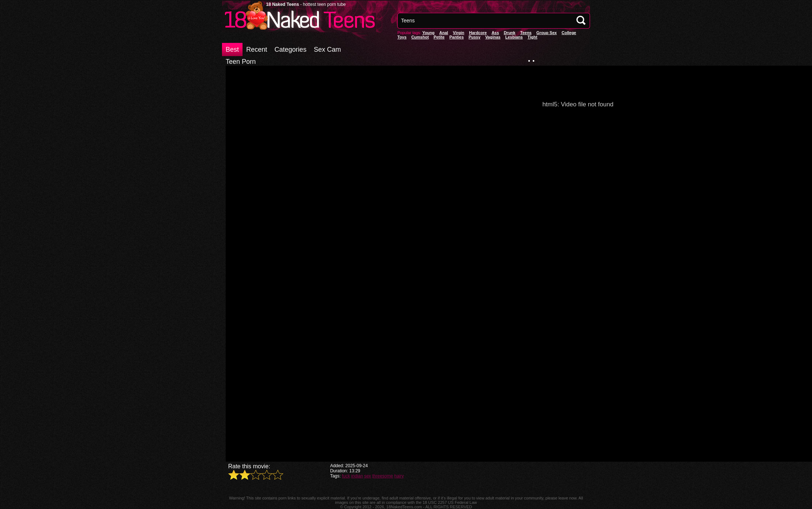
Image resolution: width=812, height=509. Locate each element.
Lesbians (514, 37)
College (569, 33)
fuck (346, 476)
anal (444, 33)
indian (357, 476)
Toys (402, 37)
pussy (474, 37)
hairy (399, 476)
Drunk (510, 33)
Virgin (458, 33)
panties (457, 37)
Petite (439, 37)
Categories (290, 50)
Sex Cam (327, 50)
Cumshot (420, 37)
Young (428, 33)
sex (367, 476)
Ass (495, 33)
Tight (533, 37)
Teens (526, 33)
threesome (383, 476)
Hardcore (478, 33)
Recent (257, 50)
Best (232, 50)
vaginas (493, 37)
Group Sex (547, 33)
